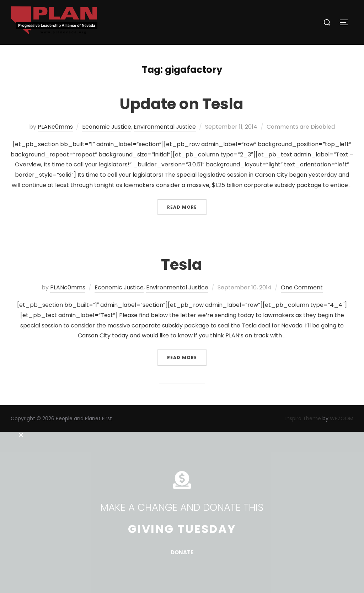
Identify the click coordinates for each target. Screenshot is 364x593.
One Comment (302, 287)
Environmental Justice (165, 127)
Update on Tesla (182, 104)
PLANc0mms (55, 127)
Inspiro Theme (303, 418)
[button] (182, 435)
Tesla (182, 265)
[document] (182, 512)
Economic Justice (107, 127)
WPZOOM (342, 418)
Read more (187, 205)
